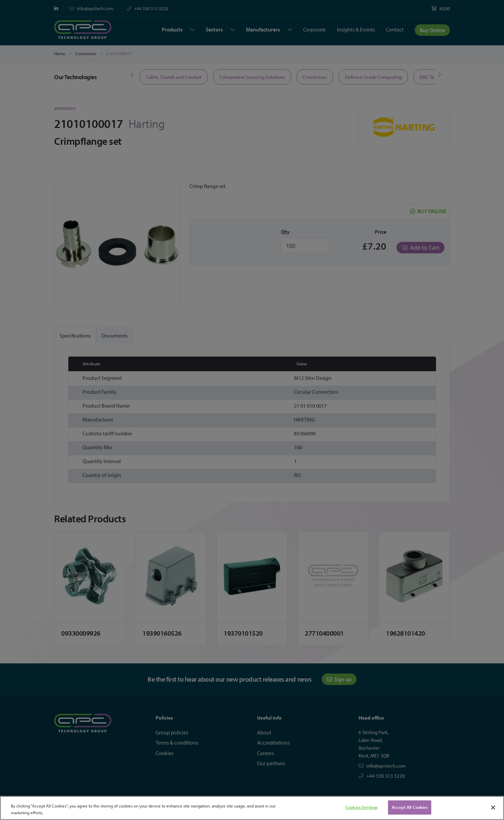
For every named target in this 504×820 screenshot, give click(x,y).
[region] (252, 808)
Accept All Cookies (410, 807)
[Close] (493, 807)
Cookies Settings (361, 807)
